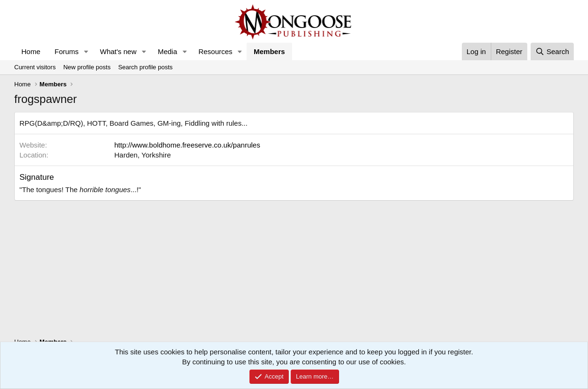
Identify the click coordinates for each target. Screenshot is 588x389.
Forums (67, 51)
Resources (215, 51)
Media (168, 51)
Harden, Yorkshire (142, 155)
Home (31, 51)
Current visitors (35, 67)
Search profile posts (145, 67)
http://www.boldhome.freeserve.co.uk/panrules (187, 145)
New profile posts (87, 67)
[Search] (552, 51)
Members (269, 51)
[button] (86, 51)
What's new (118, 51)
